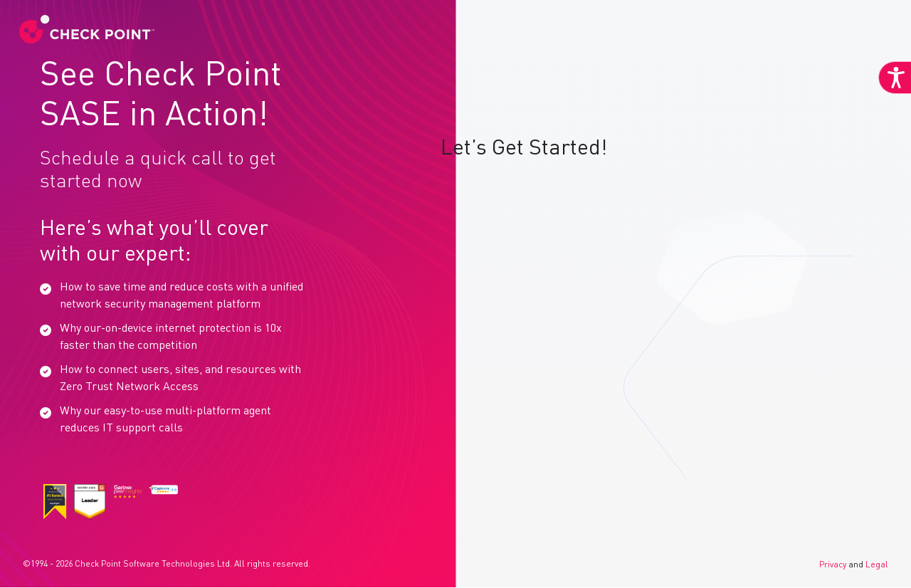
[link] (90, 24)
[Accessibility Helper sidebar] (891, 105)
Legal (877, 565)
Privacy (833, 565)
